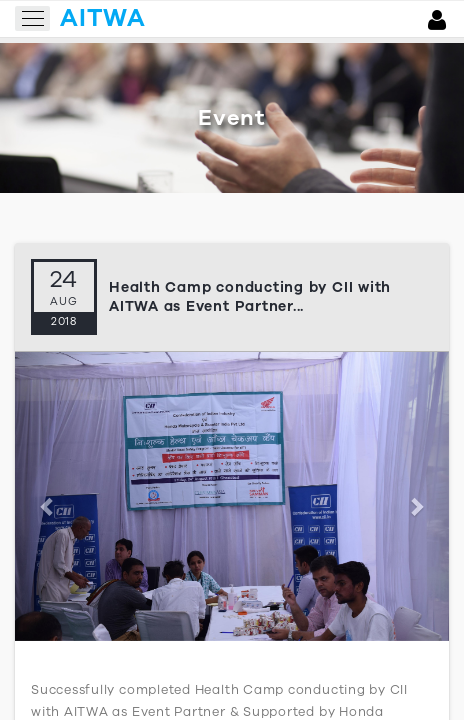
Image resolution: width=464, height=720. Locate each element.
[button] (47, 496)
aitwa (103, 18)
